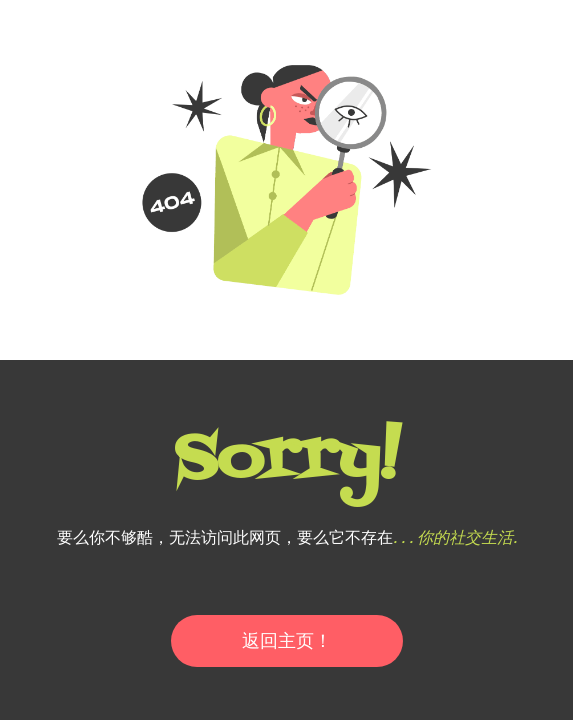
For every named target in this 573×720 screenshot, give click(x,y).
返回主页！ (287, 640)
